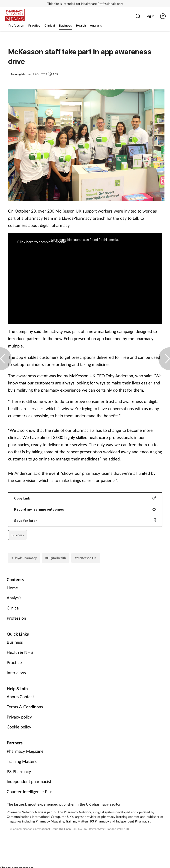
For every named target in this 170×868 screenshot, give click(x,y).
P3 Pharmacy (19, 771)
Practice (14, 662)
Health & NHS (20, 652)
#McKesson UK (86, 558)
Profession (16, 618)
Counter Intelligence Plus (30, 792)
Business (18, 535)
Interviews (16, 673)
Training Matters (22, 761)
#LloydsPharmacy (24, 558)
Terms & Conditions (25, 707)
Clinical (13, 608)
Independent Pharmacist (133, 821)
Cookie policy (19, 727)
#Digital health (56, 558)
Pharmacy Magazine (25, 751)
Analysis (14, 598)
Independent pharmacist (29, 781)
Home (12, 588)
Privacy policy (19, 717)
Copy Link (85, 498)
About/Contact (20, 697)
